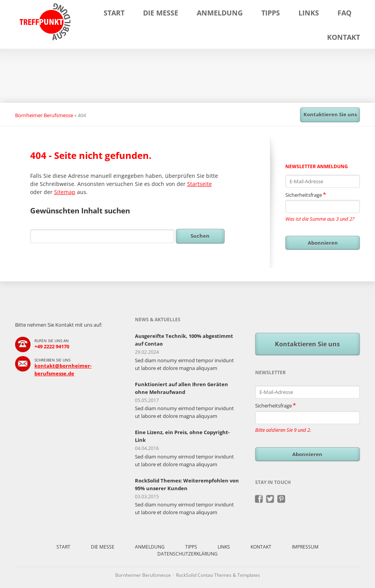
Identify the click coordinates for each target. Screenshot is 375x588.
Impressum (305, 547)
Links (309, 13)
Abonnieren (323, 243)
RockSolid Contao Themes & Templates (218, 575)
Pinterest (282, 499)
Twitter (270, 499)
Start (114, 13)
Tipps (271, 13)
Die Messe (161, 13)
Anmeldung (220, 13)
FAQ (344, 13)
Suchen (200, 236)
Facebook (259, 499)
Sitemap (65, 192)
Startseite (199, 184)
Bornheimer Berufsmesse (44, 115)
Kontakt (343, 37)
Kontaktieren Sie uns (330, 114)
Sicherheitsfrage (306, 194)
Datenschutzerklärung (187, 554)
